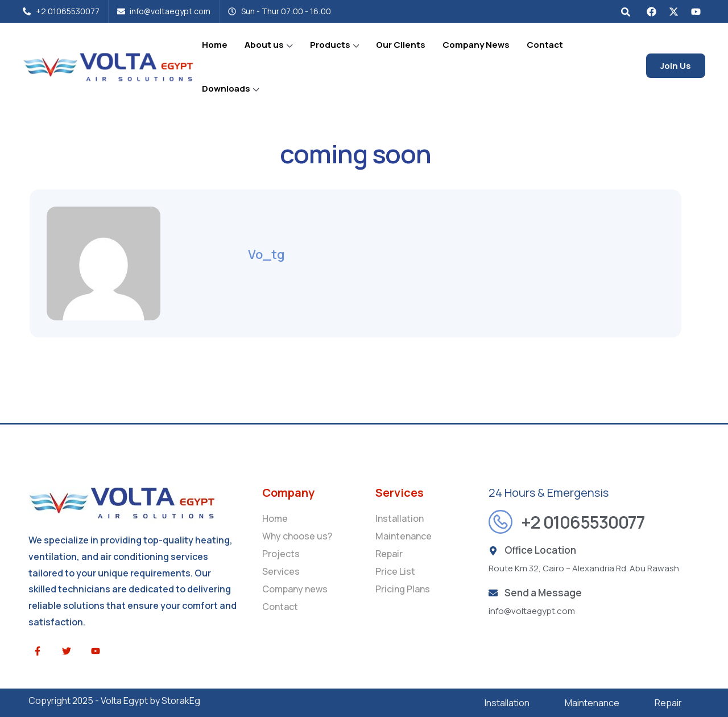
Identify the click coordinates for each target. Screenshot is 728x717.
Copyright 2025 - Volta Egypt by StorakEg (114, 700)
